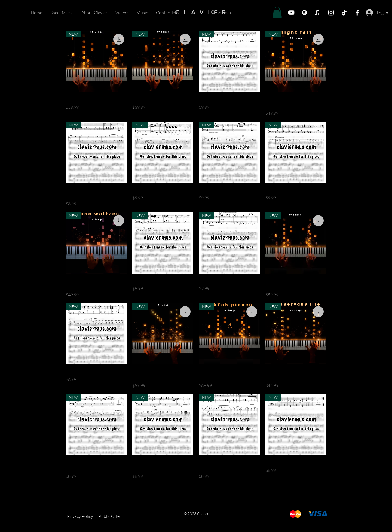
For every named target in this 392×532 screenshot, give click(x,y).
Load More (196, 495)
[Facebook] (357, 13)
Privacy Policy (80, 516)
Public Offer (110, 516)
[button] (277, 12)
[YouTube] (291, 13)
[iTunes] (317, 13)
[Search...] (239, 12)
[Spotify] (304, 13)
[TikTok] (344, 13)
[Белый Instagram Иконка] (331, 13)
